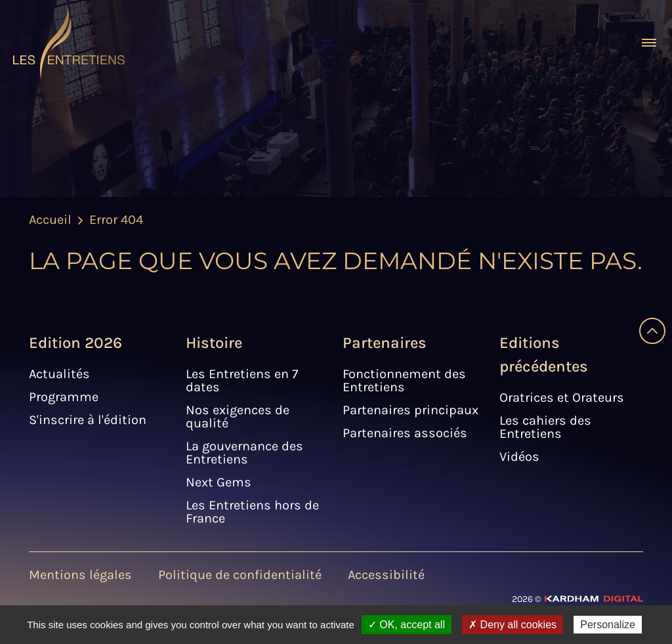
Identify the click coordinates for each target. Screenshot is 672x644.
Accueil (50, 220)
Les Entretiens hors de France (252, 512)
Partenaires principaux (410, 410)
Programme (64, 397)
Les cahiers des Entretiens (545, 427)
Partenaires (385, 343)
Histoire (214, 343)
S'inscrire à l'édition (88, 420)
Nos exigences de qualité (238, 417)
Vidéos (519, 457)
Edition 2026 (75, 343)
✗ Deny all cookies (513, 625)
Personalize (608, 625)
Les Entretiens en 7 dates (242, 380)
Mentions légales (80, 575)
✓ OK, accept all (407, 625)
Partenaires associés (405, 433)
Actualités (59, 374)
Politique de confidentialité (240, 575)
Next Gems (219, 482)
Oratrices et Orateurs (562, 397)
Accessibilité (386, 575)
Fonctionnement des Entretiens (404, 380)
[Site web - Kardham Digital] (577, 598)
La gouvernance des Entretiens (244, 453)
